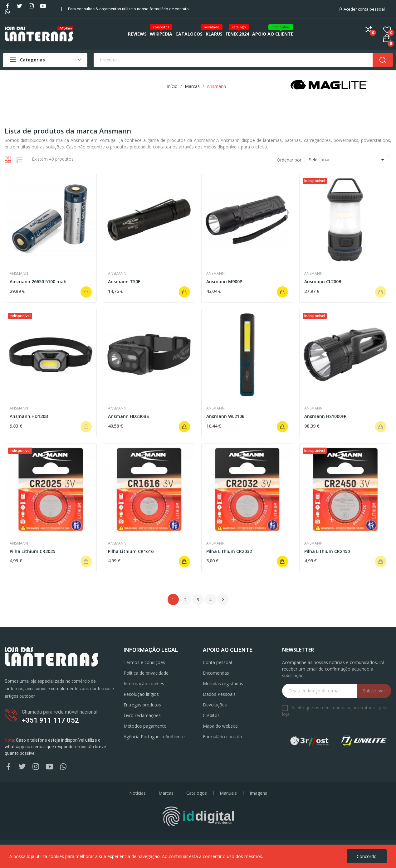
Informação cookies (144, 684)
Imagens (258, 793)
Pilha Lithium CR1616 (131, 551)
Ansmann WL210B (225, 416)
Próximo (223, 599)
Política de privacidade (146, 673)
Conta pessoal (217, 662)
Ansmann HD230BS (128, 416)
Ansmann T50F (124, 281)
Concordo (367, 856)
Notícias (137, 793)
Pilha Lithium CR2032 (229, 551)
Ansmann (19, 274)
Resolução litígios (141, 694)
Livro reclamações (142, 715)
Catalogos (197, 793)
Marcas (166, 793)
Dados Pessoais (219, 694)
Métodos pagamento (145, 726)
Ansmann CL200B (323, 281)
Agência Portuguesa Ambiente (154, 737)
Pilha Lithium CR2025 (32, 551)
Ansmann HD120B (29, 416)
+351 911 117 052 (50, 720)
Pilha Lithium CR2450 (327, 551)
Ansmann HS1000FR (325, 416)
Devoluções (215, 705)
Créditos (211, 715)
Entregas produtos (142, 705)
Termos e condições (144, 662)
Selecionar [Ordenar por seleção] (348, 160)
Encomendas (216, 673)
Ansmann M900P (224, 281)
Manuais (228, 793)
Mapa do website (220, 726)
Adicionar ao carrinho (86, 292)
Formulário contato (222, 737)
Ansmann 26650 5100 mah (38, 281)
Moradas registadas (223, 684)
